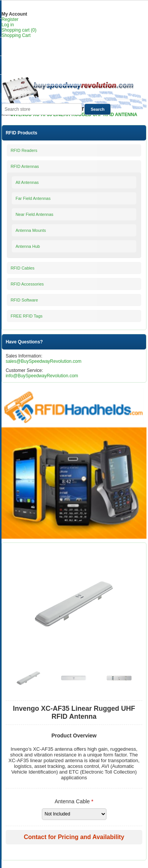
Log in (8, 25)
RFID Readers (24, 150)
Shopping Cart (16, 35)
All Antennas (27, 182)
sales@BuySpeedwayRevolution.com (44, 361)
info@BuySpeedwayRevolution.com (42, 376)
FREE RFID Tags (27, 316)
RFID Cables (23, 268)
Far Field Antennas (33, 198)
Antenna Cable (73, 801)
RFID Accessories (27, 284)
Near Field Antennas (35, 214)
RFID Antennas (25, 166)
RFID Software (24, 300)
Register (10, 19)
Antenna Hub (28, 246)
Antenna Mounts (31, 230)
